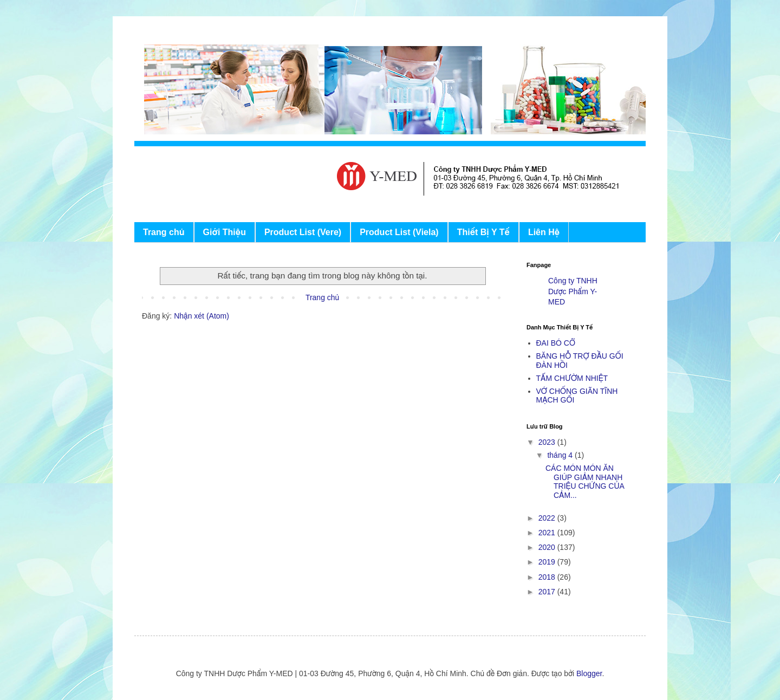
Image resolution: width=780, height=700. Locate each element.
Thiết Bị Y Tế (483, 232)
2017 (548, 592)
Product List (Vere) (303, 232)
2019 (548, 562)
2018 (548, 577)
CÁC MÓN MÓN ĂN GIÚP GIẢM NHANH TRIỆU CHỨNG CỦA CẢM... (585, 482)
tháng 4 (561, 455)
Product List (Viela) (399, 232)
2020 (548, 547)
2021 (548, 533)
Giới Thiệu (225, 232)
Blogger (589, 673)
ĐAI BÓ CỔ (556, 343)
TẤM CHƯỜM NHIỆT (572, 378)
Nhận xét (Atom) (201, 316)
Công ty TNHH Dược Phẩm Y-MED (573, 291)
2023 (548, 442)
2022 (548, 518)
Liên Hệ (544, 232)
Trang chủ (164, 232)
